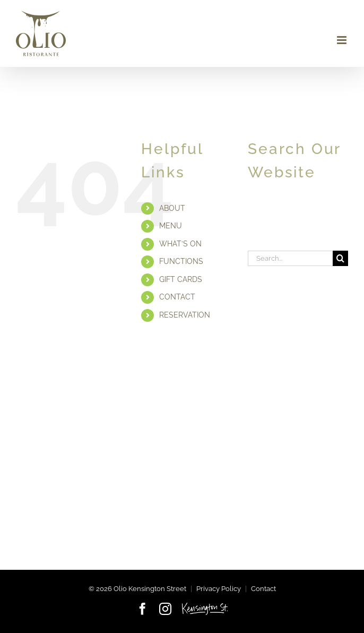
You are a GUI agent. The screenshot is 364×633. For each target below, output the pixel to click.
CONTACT (177, 297)
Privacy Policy (219, 589)
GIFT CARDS (181, 279)
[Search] (340, 258)
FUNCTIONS (181, 261)
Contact (263, 589)
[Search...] (290, 258)
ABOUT (172, 208)
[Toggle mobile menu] (343, 40)
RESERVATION (185, 315)
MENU (171, 226)
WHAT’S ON (180, 244)
